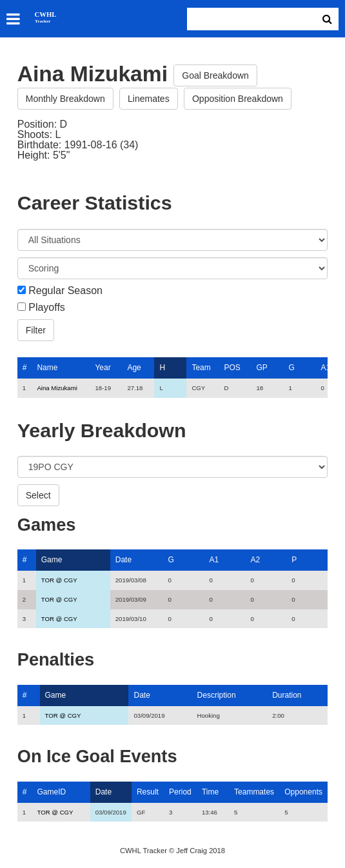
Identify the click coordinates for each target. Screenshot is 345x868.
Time (210, 792)
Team (201, 368)
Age (134, 368)
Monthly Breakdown (65, 99)
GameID (52, 792)
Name (47, 368)
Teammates (254, 792)
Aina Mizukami (57, 388)
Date (123, 560)
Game (52, 560)
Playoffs (47, 308)
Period (180, 792)
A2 (255, 560)
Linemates (149, 99)
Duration (287, 695)
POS (232, 368)
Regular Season (65, 291)
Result (148, 792)
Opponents (303, 792)
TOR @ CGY (59, 580)
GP (261, 368)
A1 (325, 368)
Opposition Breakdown (238, 99)
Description (217, 695)
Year (103, 368)
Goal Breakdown (215, 75)
